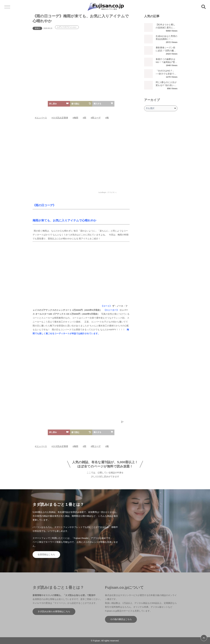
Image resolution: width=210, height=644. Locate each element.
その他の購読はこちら (121, 619)
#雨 (85, 118)
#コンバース (41, 118)
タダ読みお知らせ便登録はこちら (54, 612)
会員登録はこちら (46, 555)
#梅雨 (75, 118)
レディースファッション (67, 27)
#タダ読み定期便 (60, 118)
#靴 (107, 118)
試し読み (59, 104)
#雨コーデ (96, 118)
